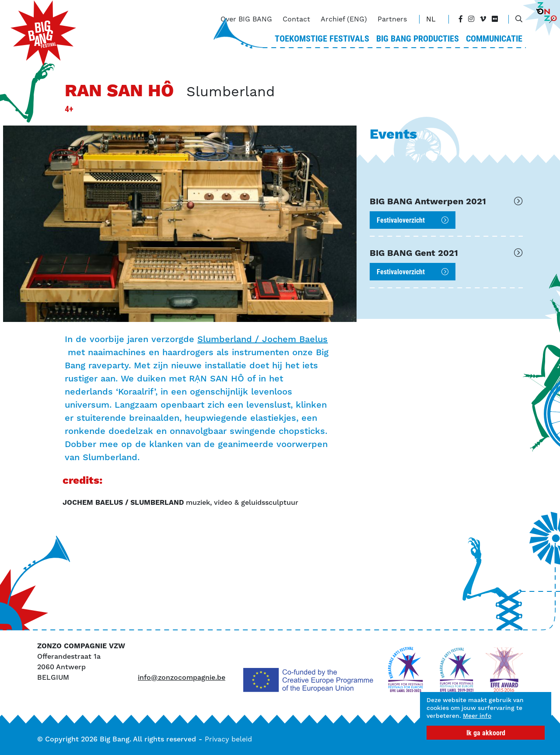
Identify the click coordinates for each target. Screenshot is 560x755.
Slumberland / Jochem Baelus (262, 339)
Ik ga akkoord (486, 732)
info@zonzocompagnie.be (182, 677)
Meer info (444, 715)
